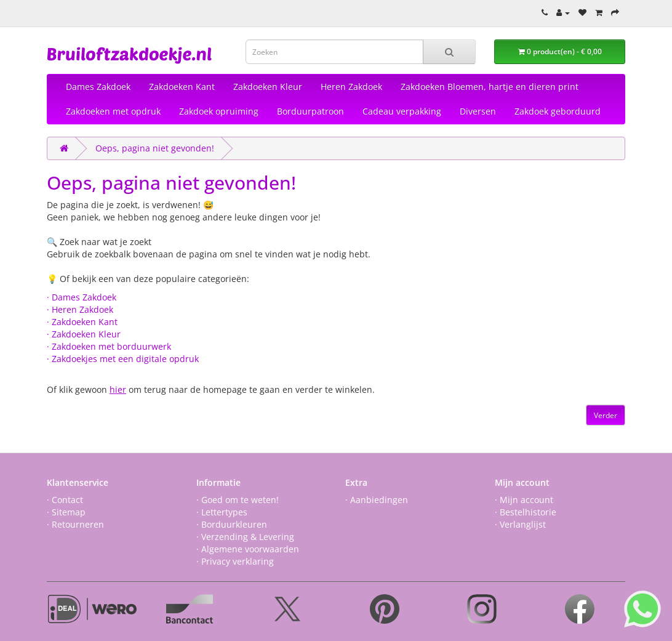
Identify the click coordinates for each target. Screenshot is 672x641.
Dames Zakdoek (98, 87)
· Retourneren (75, 524)
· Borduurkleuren (232, 524)
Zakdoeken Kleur (268, 87)
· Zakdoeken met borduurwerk (109, 346)
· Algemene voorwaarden (248, 549)
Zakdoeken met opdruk (113, 111)
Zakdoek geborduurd (558, 111)
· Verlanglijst (520, 524)
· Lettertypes (222, 512)
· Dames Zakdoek (82, 297)
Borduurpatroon (310, 111)
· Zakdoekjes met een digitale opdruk (123, 359)
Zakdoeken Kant (182, 87)
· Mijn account (524, 500)
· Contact (65, 500)
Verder (606, 415)
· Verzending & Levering (245, 537)
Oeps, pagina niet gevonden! (155, 148)
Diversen (478, 111)
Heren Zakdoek (351, 87)
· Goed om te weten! (238, 500)
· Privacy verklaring (235, 561)
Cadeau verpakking (402, 111)
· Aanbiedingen (377, 500)
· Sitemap (66, 512)
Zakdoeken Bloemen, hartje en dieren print (490, 87)
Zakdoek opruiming (219, 111)
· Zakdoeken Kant (82, 322)
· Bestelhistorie (526, 512)
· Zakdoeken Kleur (84, 334)
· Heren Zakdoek (80, 309)
